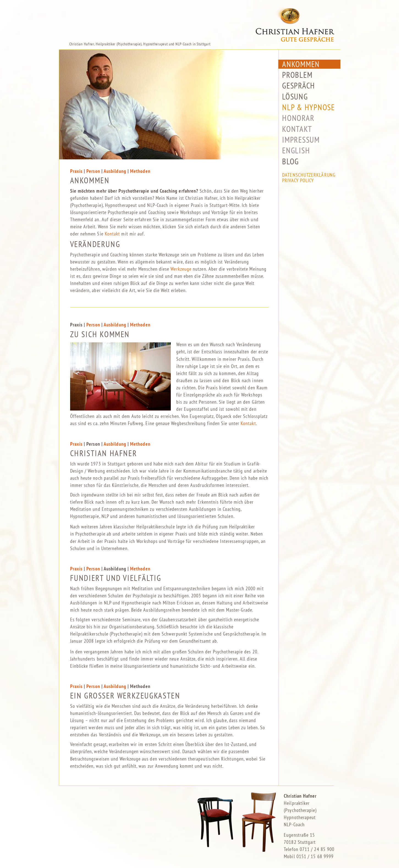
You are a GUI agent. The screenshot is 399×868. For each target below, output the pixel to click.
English (296, 148)
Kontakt (112, 234)
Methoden (140, 171)
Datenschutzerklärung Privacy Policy (309, 175)
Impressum (301, 137)
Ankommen (301, 62)
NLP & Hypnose (309, 105)
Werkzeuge (181, 269)
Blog (291, 159)
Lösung (295, 94)
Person (94, 171)
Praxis (76, 171)
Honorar (298, 116)
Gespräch (299, 83)
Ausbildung (115, 171)
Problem (297, 72)
